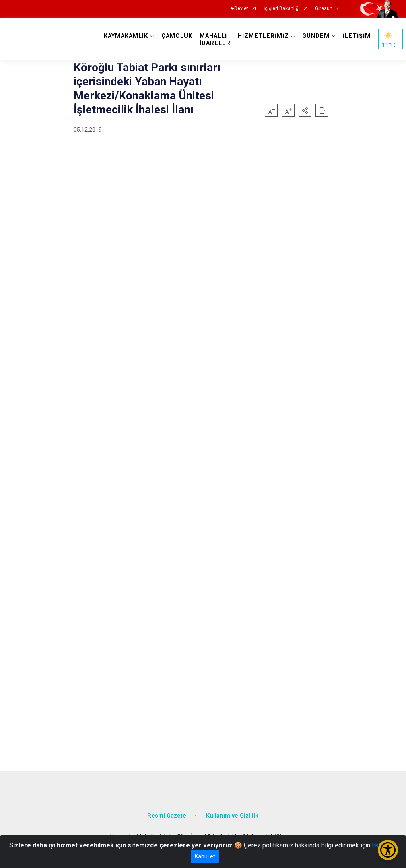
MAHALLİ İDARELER (215, 40)
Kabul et (205, 856)
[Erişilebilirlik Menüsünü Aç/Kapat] (388, 850)
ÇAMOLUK (177, 36)
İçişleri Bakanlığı (282, 9)
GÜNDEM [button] (316, 36)
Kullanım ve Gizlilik (232, 816)
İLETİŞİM (357, 36)
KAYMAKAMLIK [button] (126, 36)
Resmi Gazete (167, 816)
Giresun (324, 9)
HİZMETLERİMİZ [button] (263, 36)
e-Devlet (239, 9)
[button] (305, 110)
